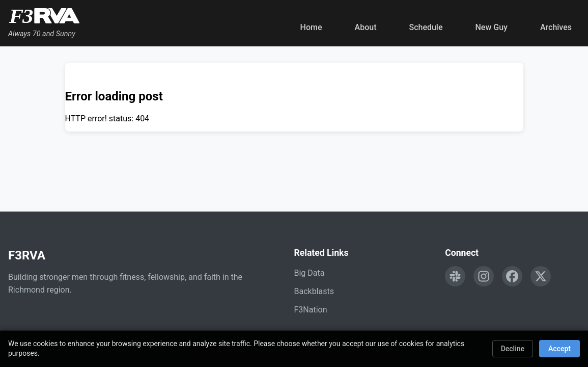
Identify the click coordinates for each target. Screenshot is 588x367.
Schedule (426, 27)
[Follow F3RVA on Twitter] (541, 276)
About (366, 27)
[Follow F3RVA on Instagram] (484, 276)
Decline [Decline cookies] (513, 349)
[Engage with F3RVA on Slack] (455, 276)
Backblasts (314, 291)
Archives (556, 27)
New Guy (492, 27)
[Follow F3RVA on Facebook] (512, 276)
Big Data (310, 273)
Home (311, 27)
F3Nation (311, 310)
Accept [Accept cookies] (559, 349)
